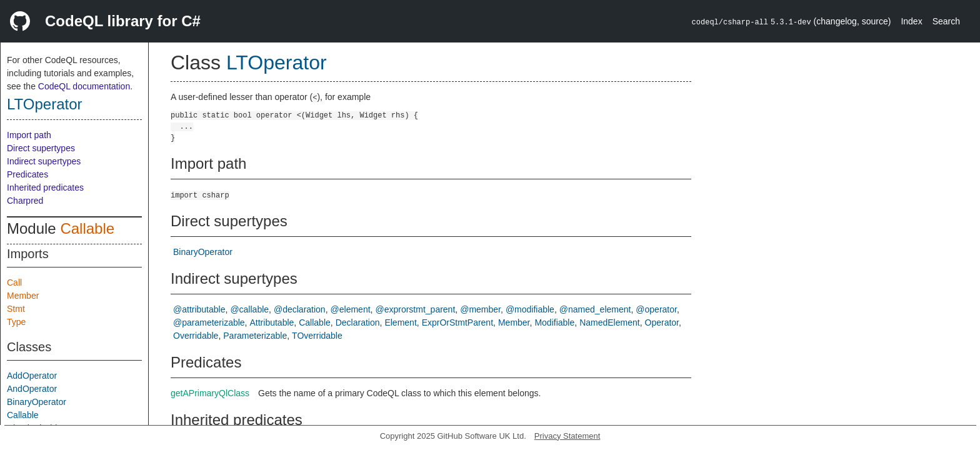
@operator (656, 309)
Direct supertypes (41, 148)
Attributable (272, 322)
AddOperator (32, 376)
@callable (249, 309)
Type (16, 322)
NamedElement (610, 322)
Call (14, 282)
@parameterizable (209, 322)
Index (911, 21)
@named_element (595, 309)
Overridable (196, 336)
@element (351, 309)
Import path (29, 135)
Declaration (358, 322)
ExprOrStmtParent (457, 322)
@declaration (300, 309)
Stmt (16, 309)
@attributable (199, 309)
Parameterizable (255, 336)
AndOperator (32, 389)
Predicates (27, 174)
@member (480, 309)
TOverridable (317, 336)
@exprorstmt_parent (415, 309)
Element (400, 322)
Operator (662, 322)
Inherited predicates (45, 187)
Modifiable (554, 322)
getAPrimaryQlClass (210, 393)
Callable (87, 228)
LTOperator (45, 104)
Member (23, 296)
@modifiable (530, 309)
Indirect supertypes (44, 161)
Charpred (25, 201)
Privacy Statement (567, 436)
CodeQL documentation (84, 86)
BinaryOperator (37, 402)
